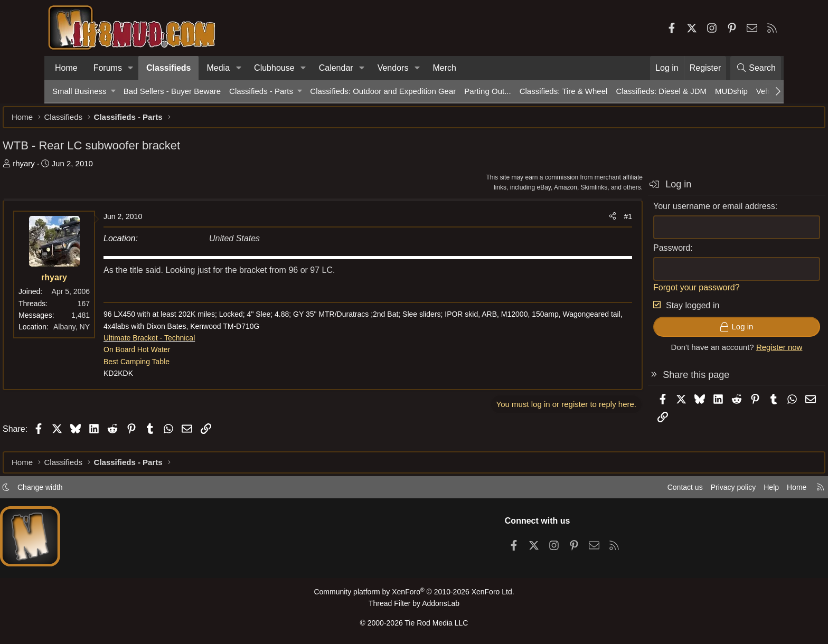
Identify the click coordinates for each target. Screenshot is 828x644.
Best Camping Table (186, 367)
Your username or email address (665, 211)
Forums (108, 68)
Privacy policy (681, 490)
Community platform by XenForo (414, 595)
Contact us (630, 490)
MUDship (731, 91)
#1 (578, 222)
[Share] (563, 222)
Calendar (336, 68)
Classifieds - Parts (261, 91)
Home (66, 68)
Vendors (393, 68)
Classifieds (168, 68)
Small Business (79, 91)
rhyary (73, 169)
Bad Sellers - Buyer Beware (172, 91)
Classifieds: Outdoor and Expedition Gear (383, 91)
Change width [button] (90, 490)
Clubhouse (274, 68)
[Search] (756, 68)
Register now (730, 352)
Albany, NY (121, 332)
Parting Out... (487, 91)
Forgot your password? (647, 293)
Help (722, 490)
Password (622, 253)
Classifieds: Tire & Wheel (564, 91)
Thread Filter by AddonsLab (414, 606)
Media (218, 68)
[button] (131, 68)
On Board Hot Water (186, 355)
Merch (444, 68)
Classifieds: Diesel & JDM (661, 91)
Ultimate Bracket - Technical (199, 343)
